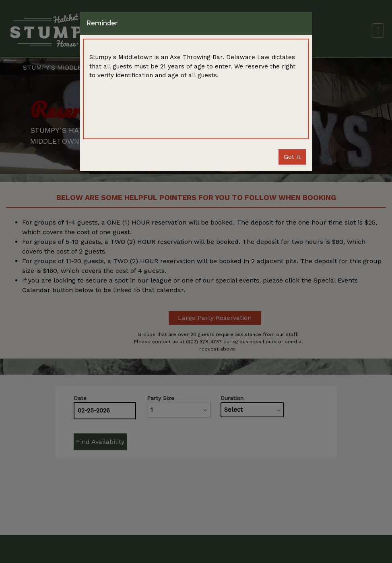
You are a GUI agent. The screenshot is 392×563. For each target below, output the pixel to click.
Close (292, 157)
